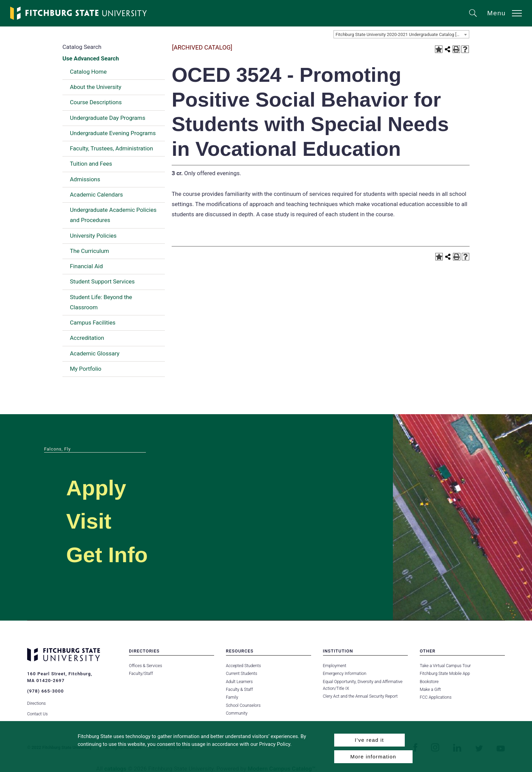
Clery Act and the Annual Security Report (360, 696)
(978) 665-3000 (45, 691)
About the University (96, 87)
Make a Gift (430, 689)
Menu (497, 13)
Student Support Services (102, 281)
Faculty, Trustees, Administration (111, 148)
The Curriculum (90, 251)
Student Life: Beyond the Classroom (101, 302)
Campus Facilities (93, 323)
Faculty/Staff (141, 673)
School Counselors (243, 705)
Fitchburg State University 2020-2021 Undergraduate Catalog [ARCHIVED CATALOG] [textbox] (402, 34)
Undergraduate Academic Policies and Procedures (113, 215)
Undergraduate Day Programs (108, 118)
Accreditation (87, 338)
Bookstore (429, 682)
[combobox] (401, 34)
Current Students (242, 673)
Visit (89, 521)
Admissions (85, 179)
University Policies (93, 236)
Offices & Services (146, 666)
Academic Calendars (96, 195)
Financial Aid (86, 266)
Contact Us (37, 713)
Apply (97, 488)
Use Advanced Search (91, 58)
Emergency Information (345, 673)
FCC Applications (436, 697)
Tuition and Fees (91, 164)
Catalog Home (88, 72)
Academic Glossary (95, 353)
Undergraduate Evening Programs (113, 133)
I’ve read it (369, 740)
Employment (335, 666)
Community (237, 713)
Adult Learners (239, 682)
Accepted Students (243, 666)
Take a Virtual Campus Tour (445, 666)
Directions (36, 703)
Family (232, 697)
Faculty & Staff (240, 689)
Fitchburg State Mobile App (445, 673)
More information (373, 757)
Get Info (108, 555)
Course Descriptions (96, 102)
